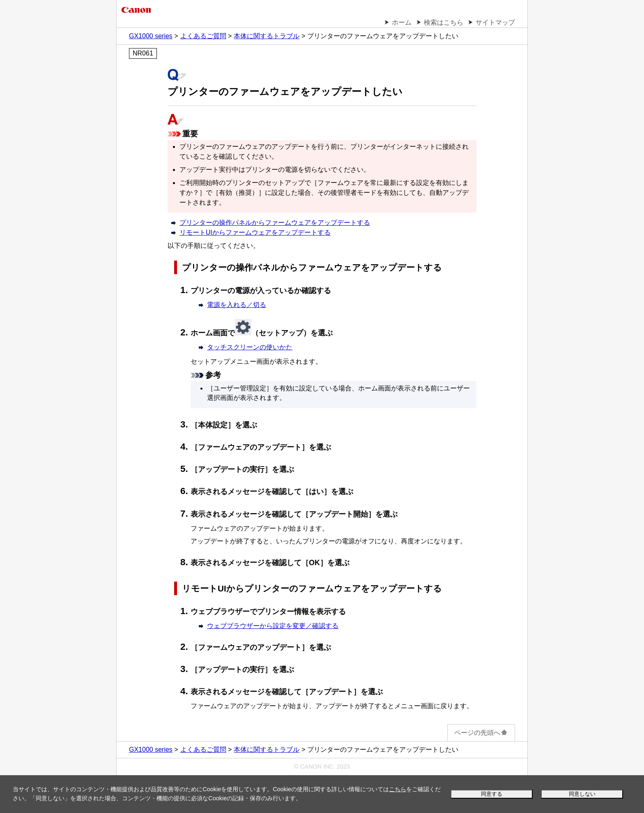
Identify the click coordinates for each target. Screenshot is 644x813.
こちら (398, 789)
